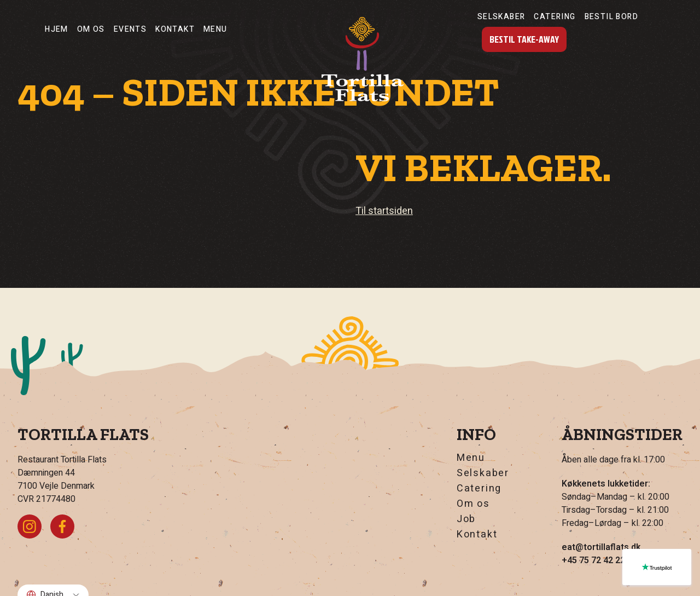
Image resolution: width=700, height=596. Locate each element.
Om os (91, 29)
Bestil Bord (611, 17)
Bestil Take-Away (524, 39)
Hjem (57, 29)
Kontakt (175, 29)
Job (466, 519)
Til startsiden (384, 211)
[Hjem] (363, 59)
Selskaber (501, 17)
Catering (555, 17)
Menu (215, 29)
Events (130, 29)
